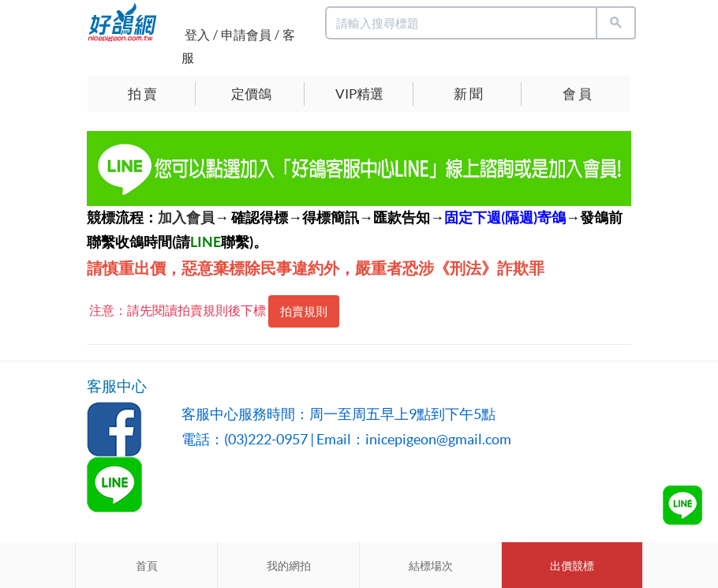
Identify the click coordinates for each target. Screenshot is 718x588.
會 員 (577, 94)
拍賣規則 (304, 311)
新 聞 (468, 94)
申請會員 (246, 35)
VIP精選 (359, 94)
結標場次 (431, 566)
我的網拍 (289, 566)
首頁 (147, 566)
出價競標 (572, 566)
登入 (197, 35)
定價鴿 (251, 94)
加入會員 (186, 217)
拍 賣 (142, 94)
